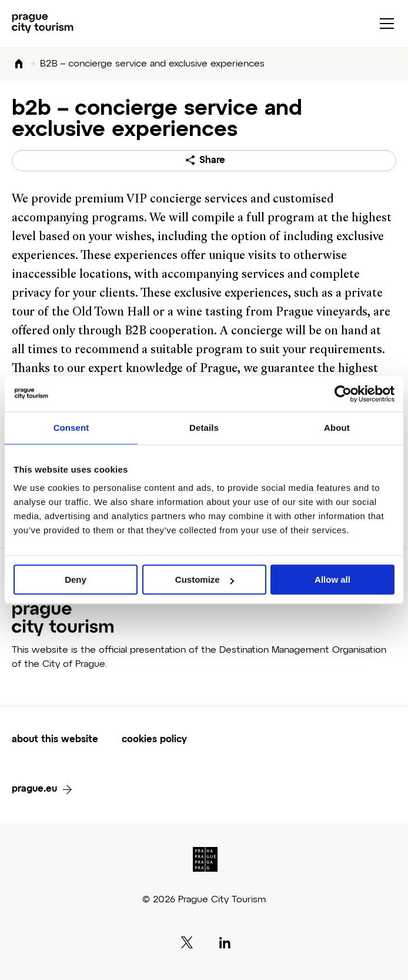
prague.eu (34, 789)
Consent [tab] (71, 428)
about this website (55, 740)
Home (19, 64)
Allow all (332, 579)
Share (212, 161)
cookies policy (154, 740)
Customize (205, 579)
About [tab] (337, 428)
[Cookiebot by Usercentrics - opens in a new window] (343, 394)
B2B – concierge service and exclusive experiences (152, 64)
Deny (76, 579)
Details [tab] (204, 428)
